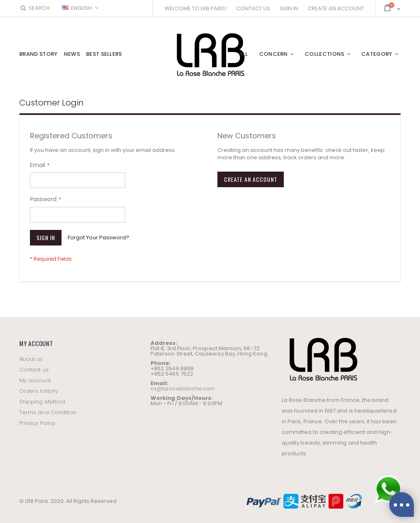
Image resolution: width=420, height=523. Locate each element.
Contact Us (253, 8)
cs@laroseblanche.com (183, 389)
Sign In (289, 8)
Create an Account (336, 8)
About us (31, 359)
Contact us (34, 370)
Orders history (39, 391)
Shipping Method (42, 402)
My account (35, 380)
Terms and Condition (48, 412)
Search (34, 8)
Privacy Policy (37, 423)
